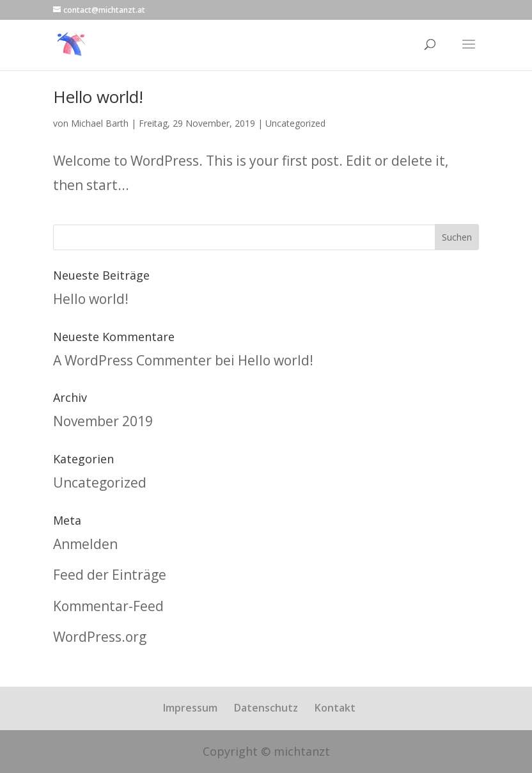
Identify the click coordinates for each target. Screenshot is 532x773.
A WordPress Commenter (132, 360)
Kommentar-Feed (108, 606)
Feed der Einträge (110, 575)
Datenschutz (266, 708)
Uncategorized (295, 123)
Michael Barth (100, 123)
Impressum (190, 708)
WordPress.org (100, 637)
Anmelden (85, 544)
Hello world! (98, 97)
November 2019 (103, 421)
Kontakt (335, 708)
